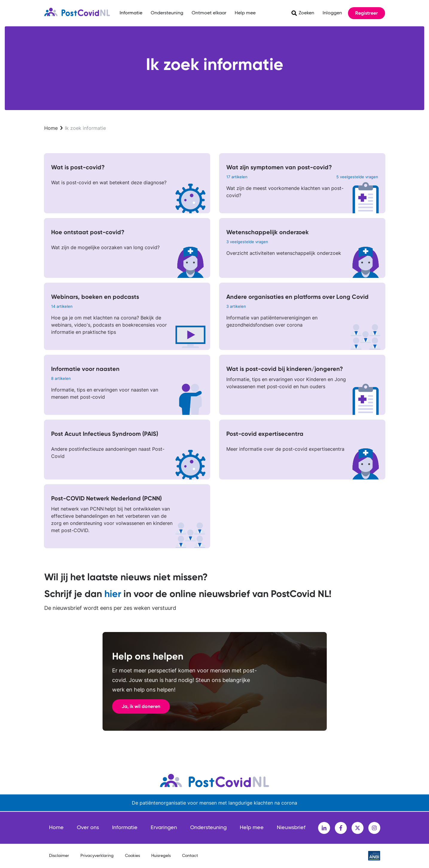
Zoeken (306, 13)
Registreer (367, 13)
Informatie (131, 13)
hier (113, 594)
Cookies (132, 856)
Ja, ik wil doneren (141, 706)
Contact (190, 856)
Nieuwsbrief (291, 828)
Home (51, 128)
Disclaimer (59, 856)
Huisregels (161, 856)
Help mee (245, 13)
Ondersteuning (167, 13)
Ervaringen (164, 828)
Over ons (88, 828)
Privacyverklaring (97, 856)
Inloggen (332, 13)
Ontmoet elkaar (209, 13)
